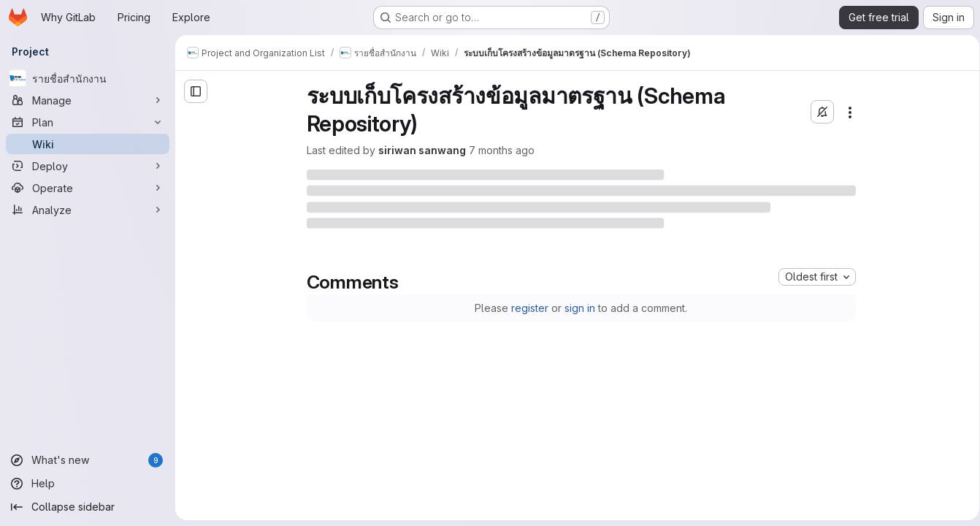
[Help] (88, 484)
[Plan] (88, 122)
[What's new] (88, 460)
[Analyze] (88, 210)
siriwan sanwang (419, 150)
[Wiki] (88, 144)
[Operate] (88, 188)
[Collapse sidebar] (88, 507)
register (528, 308)
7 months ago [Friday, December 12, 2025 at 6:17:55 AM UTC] (499, 150)
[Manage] (88, 100)
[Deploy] (88, 166)
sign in (578, 308)
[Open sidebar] (196, 91)
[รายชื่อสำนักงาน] (88, 78)
